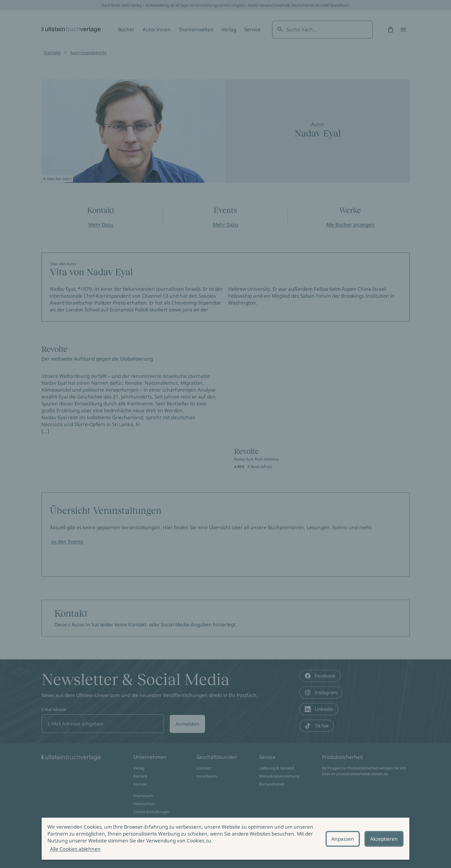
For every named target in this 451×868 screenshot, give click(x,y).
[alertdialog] (225, 839)
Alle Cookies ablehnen (75, 849)
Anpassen (343, 839)
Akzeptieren (384, 839)
